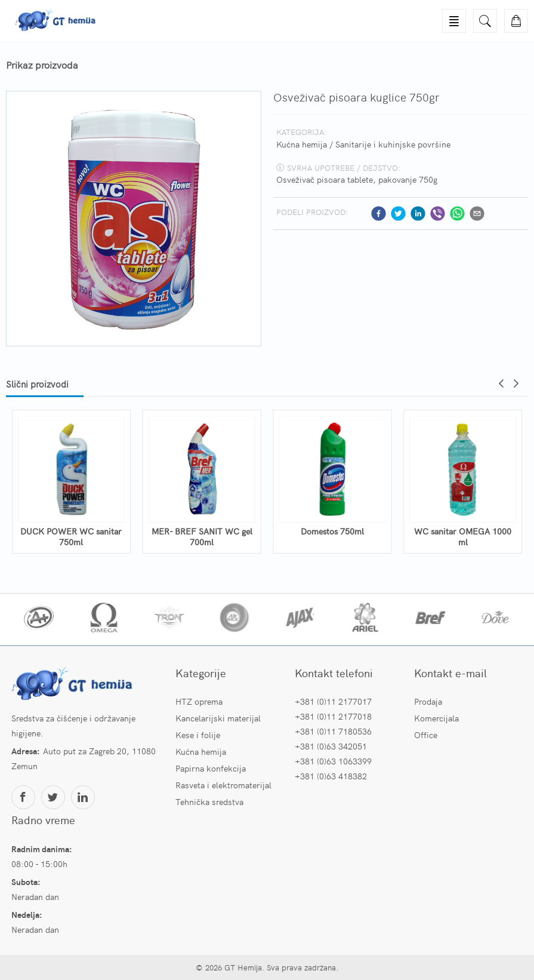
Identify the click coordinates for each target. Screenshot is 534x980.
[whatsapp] (457, 213)
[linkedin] (418, 213)
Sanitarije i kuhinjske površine (393, 144)
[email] (477, 213)
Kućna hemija (302, 144)
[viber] (438, 213)
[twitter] (398, 213)
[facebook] (379, 213)
